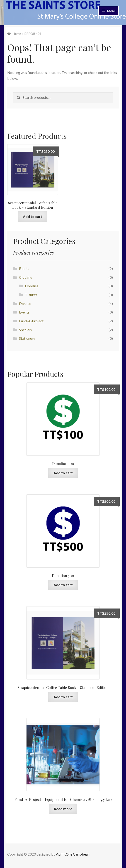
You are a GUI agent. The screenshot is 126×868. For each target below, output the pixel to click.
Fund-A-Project (31, 321)
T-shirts (31, 295)
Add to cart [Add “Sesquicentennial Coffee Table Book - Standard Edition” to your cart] (33, 216)
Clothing (26, 277)
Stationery (27, 338)
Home (17, 34)
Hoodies (32, 286)
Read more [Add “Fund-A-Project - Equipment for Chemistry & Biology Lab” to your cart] (63, 809)
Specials (25, 330)
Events (24, 312)
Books (24, 268)
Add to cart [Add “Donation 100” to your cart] (63, 473)
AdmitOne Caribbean (73, 854)
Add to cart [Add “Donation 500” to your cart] (63, 585)
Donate (25, 303)
